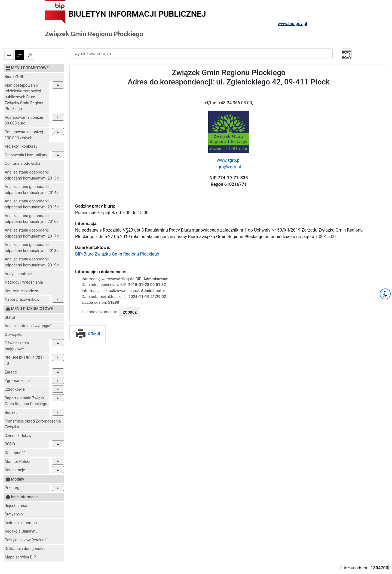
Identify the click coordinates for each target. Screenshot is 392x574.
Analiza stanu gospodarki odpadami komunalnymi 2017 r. (32, 233)
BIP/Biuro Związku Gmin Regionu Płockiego (117, 254)
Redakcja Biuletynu (21, 531)
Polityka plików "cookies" (26, 540)
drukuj (88, 333)
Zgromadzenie (17, 381)
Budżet (11, 413)
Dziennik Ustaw (18, 436)
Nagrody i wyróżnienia (24, 282)
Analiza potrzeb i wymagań (28, 326)
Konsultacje (15, 470)
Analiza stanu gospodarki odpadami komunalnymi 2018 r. (32, 248)
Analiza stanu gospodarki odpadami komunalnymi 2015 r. (32, 204)
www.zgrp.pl (229, 160)
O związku (13, 335)
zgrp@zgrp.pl (229, 167)
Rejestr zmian (16, 506)
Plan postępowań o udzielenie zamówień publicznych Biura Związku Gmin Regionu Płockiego (24, 97)
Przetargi (12, 488)
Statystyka (14, 514)
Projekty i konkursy (21, 146)
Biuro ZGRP (15, 77)
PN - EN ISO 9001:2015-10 (25, 361)
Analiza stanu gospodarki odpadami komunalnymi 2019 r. (32, 262)
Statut (10, 318)
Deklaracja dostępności (25, 549)
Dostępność (15, 453)
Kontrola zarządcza (21, 291)
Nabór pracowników (22, 300)
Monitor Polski (17, 462)
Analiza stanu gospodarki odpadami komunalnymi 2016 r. (32, 219)
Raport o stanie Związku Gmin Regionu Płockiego (26, 401)
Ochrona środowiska (22, 164)
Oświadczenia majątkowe (17, 346)
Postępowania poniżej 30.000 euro (24, 121)
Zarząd (11, 372)
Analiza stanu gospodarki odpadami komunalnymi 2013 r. (32, 175)
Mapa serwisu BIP (20, 557)
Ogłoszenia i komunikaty (26, 155)
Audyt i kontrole (18, 274)
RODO (10, 444)
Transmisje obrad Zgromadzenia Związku (33, 424)
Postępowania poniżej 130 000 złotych (24, 135)
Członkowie (15, 389)
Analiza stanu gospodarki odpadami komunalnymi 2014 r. (32, 190)
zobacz (130, 312)
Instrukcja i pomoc (21, 523)
